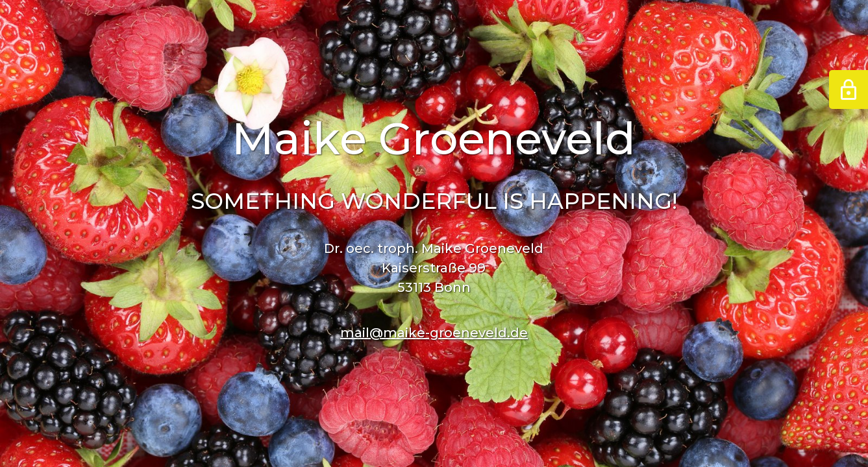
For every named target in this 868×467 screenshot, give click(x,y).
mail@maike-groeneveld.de (434, 333)
